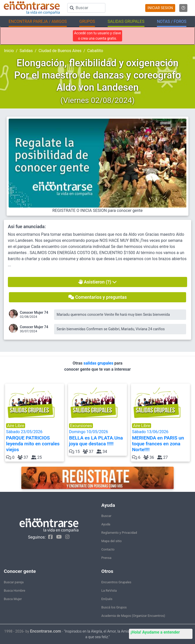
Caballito (95, 51)
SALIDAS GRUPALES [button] (126, 21)
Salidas (26, 51)
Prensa (106, 558)
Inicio (9, 51)
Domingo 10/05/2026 (97, 438)
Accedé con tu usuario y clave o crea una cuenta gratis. (98, 36)
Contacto (108, 549)
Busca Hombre (14, 591)
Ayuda (106, 524)
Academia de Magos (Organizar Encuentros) (133, 616)
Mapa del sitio (111, 541)
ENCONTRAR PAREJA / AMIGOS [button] (38, 21)
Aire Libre (16, 426)
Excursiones (81, 426)
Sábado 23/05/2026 (35, 441)
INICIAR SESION (160, 8)
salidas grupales (99, 363)
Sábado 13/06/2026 (160, 441)
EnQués (107, 599)
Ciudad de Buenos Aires (60, 51)
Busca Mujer (13, 599)
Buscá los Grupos (114, 607)
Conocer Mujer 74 (34, 312)
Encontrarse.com (45, 631)
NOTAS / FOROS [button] (172, 21)
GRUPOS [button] (87, 21)
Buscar (106, 516)
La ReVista (109, 591)
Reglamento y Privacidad (119, 533)
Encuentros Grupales (116, 582)
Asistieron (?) (98, 282)
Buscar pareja (14, 582)
